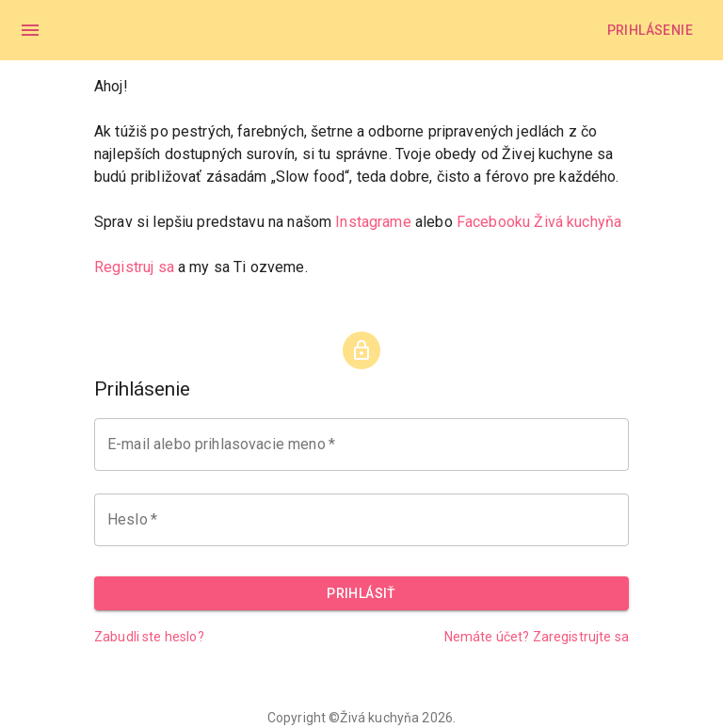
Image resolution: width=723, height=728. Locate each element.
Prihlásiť (361, 593)
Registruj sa (134, 267)
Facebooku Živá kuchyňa (539, 222)
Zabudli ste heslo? (149, 637)
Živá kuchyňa (379, 718)
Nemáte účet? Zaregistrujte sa (537, 637)
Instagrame (373, 222)
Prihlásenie (650, 30)
